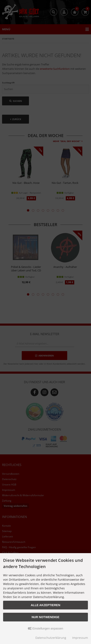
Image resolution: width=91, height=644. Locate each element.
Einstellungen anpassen (46, 628)
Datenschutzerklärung (51, 638)
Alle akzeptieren (46, 605)
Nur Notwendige (45, 617)
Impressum (80, 638)
